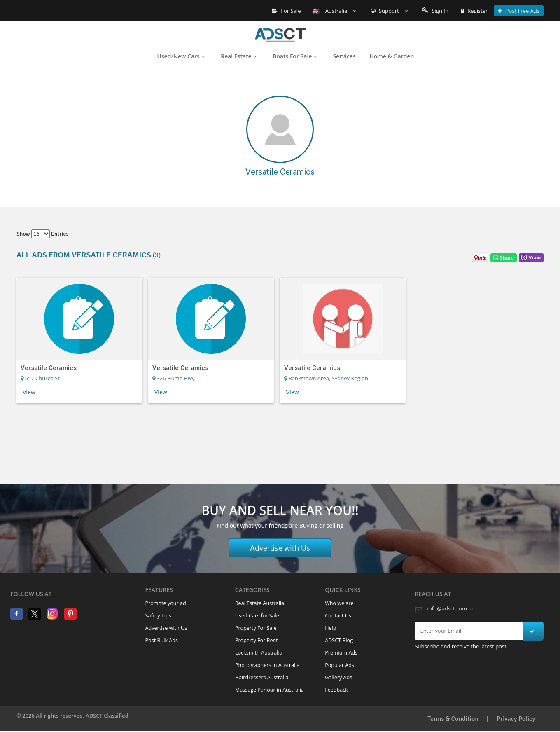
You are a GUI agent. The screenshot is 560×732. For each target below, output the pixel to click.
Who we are (339, 603)
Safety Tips (158, 616)
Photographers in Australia (267, 665)
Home (280, 35)
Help (330, 628)
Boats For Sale (295, 56)
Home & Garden (392, 56)
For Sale (286, 11)
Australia (334, 11)
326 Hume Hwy (174, 378)
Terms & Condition (453, 719)
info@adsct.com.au (451, 608)
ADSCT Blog (339, 640)
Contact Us (338, 616)
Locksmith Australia (259, 653)
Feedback (336, 690)
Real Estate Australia (260, 603)
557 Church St (40, 378)
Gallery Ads (338, 677)
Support (389, 11)
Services (344, 56)
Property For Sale (256, 628)
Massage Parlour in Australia (269, 690)
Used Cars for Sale (257, 616)
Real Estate (239, 56)
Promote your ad (166, 603)
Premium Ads (341, 653)
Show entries (43, 234)
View (29, 392)
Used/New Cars (181, 56)
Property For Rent (257, 640)
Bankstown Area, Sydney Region (326, 378)
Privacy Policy (516, 719)
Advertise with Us (280, 548)
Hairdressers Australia (262, 677)
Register (474, 11)
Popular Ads (339, 665)
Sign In (435, 11)
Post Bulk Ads (162, 640)
